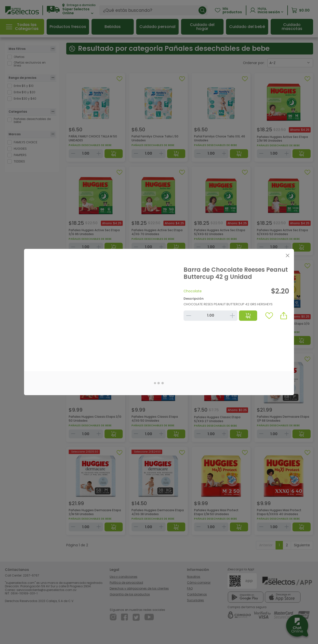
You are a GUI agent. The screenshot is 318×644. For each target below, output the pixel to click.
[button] (284, 316)
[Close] (287, 255)
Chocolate (193, 291)
